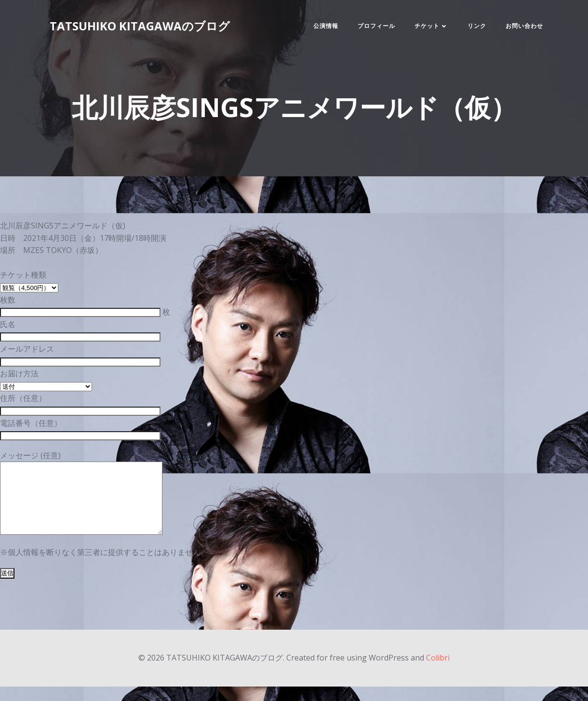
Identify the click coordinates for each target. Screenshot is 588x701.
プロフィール (376, 26)
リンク (477, 26)
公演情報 (326, 26)
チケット (431, 26)
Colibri (438, 672)
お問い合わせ (524, 26)
